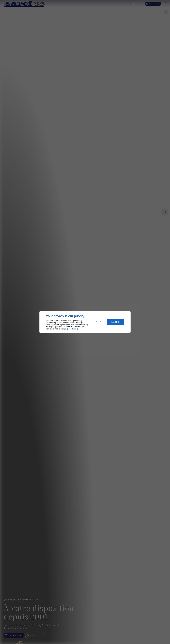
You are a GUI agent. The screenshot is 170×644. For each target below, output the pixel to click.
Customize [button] (99, 322)
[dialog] (85, 322)
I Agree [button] (115, 322)
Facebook (72, 329)
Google (63, 329)
